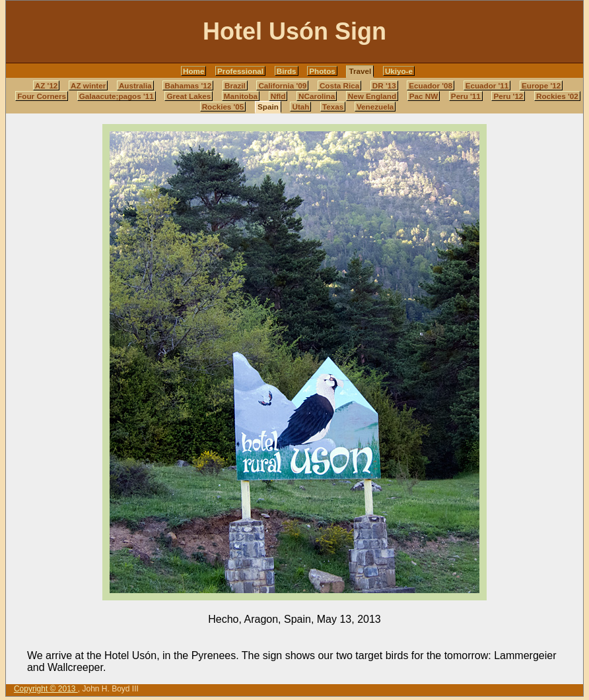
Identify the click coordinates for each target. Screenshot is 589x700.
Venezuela (375, 107)
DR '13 (384, 85)
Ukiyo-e (399, 71)
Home (193, 71)
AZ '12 (47, 85)
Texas (333, 107)
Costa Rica (339, 85)
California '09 (282, 85)
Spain (268, 107)
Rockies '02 (557, 96)
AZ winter (88, 85)
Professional (240, 71)
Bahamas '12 (188, 85)
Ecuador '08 (431, 85)
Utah (300, 107)
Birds (287, 71)
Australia (135, 85)
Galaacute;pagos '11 (117, 96)
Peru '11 (466, 96)
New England (372, 96)
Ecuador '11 (487, 85)
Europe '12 (541, 85)
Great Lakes (189, 96)
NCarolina (317, 96)
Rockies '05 (223, 107)
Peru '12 (508, 96)
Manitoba (241, 96)
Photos (322, 71)
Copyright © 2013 (46, 689)
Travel (360, 71)
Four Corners (42, 96)
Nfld (278, 96)
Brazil (235, 85)
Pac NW (424, 96)
